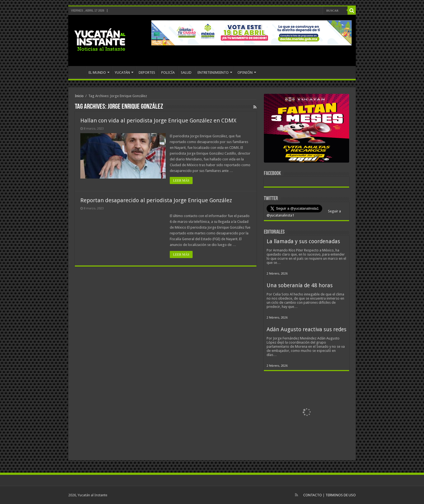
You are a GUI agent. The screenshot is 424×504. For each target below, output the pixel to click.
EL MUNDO (97, 72)
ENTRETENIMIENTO (213, 72)
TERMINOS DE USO (341, 495)
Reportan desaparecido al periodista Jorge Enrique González (156, 200)
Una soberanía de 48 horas (300, 285)
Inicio (79, 96)
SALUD (186, 72)
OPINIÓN (245, 72)
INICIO (78, 72)
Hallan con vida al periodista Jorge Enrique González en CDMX (158, 120)
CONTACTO (313, 495)
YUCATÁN (122, 72)
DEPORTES (147, 72)
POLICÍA (168, 72)
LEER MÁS (181, 180)
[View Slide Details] (307, 129)
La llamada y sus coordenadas (303, 241)
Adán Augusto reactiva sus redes (307, 329)
